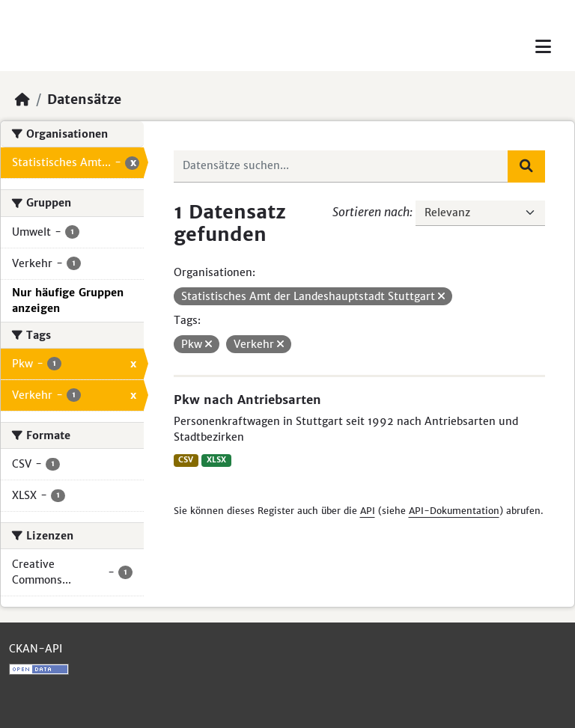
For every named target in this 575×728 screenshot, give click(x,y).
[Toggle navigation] (543, 47)
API (368, 511)
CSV (186, 460)
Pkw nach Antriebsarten (247, 400)
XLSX (216, 460)
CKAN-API (36, 649)
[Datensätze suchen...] (341, 166)
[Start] (22, 100)
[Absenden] (526, 166)
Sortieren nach (371, 212)
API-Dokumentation (454, 511)
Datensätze (84, 100)
